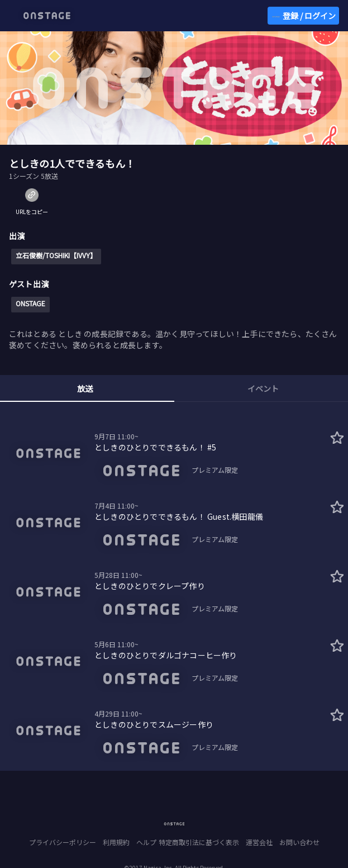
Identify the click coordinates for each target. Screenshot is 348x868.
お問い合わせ (299, 842)
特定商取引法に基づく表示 (199, 842)
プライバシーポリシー (63, 842)
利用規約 (116, 842)
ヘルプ (146, 842)
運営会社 (259, 842)
